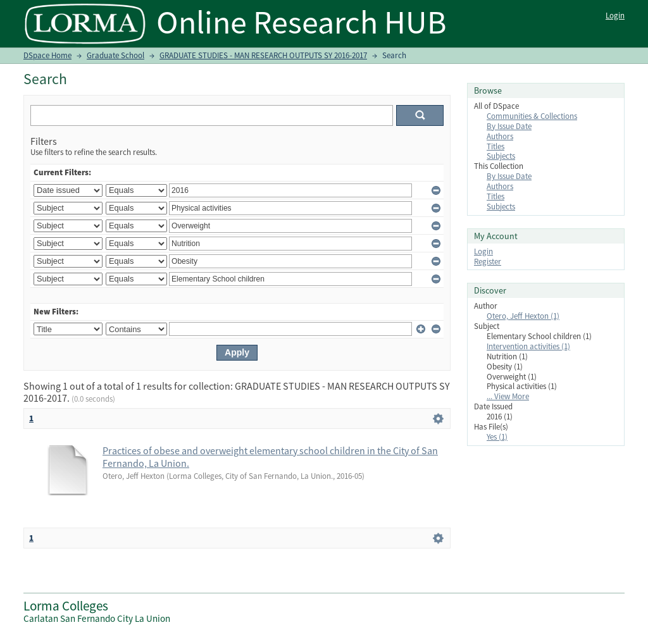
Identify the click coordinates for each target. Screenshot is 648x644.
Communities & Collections (532, 116)
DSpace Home (47, 55)
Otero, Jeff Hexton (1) (523, 316)
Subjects (501, 156)
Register (488, 262)
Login (615, 15)
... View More (508, 396)
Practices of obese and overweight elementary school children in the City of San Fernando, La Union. (270, 457)
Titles (495, 146)
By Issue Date (509, 126)
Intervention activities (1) (528, 346)
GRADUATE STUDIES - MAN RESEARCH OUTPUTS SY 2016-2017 (263, 55)
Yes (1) (497, 437)
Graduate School (115, 55)
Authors (500, 136)
